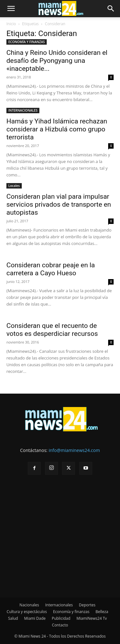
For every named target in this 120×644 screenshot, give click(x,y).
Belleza (102, 612)
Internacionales (59, 605)
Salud (13, 618)
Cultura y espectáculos (27, 612)
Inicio (11, 24)
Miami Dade (35, 618)
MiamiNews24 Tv (92, 618)
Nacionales (29, 605)
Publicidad (61, 618)
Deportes (87, 605)
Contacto (60, 625)
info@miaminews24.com (74, 450)
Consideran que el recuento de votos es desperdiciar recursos (52, 330)
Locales (14, 186)
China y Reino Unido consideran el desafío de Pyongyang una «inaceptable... (57, 61)
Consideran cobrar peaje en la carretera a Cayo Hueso (51, 269)
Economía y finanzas (71, 612)
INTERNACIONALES (23, 110)
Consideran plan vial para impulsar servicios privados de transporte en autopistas (59, 204)
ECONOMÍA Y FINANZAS (27, 42)
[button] (11, 9)
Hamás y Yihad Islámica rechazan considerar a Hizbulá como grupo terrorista (57, 129)
